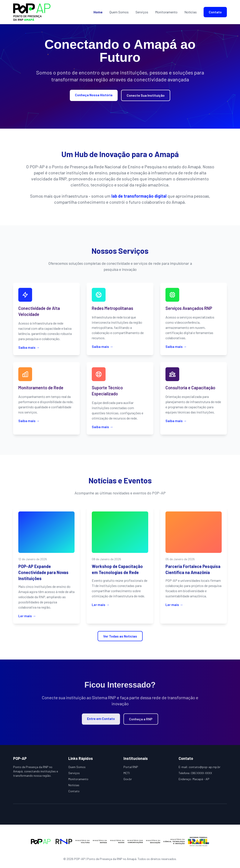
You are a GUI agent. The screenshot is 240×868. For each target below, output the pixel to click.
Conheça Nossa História (94, 95)
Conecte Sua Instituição (146, 95)
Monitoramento (166, 12)
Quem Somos (119, 12)
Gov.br (128, 779)
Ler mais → (27, 618)
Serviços (142, 12)
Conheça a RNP (141, 721)
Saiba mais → (29, 350)
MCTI (127, 773)
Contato (215, 12)
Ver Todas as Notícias (120, 636)
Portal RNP (131, 767)
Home (98, 12)
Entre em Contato (101, 721)
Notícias (191, 12)
